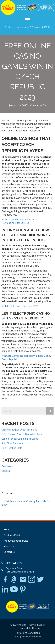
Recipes (6, 471)
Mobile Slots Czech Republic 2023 (20, 306)
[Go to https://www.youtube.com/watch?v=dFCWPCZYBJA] (14, 589)
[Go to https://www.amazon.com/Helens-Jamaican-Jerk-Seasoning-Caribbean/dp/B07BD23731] (14, 579)
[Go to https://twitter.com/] (40, 580)
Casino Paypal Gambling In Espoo (20, 439)
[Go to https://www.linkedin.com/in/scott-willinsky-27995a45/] (5, 589)
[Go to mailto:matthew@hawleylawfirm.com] (23, 580)
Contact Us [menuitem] (10, 552)
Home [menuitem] (7, 530)
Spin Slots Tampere (12, 443)
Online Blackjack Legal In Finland (19, 430)
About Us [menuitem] (9, 546)
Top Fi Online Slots (12, 448)
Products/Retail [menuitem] (12, 535)
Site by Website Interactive (28, 636)
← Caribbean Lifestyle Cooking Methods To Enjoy (26, 503)
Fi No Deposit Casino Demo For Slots (22, 434)
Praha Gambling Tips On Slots (18, 220)
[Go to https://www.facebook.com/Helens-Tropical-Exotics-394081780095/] (5, 580)
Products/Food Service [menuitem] (16, 541)
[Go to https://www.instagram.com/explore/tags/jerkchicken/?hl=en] (32, 580)
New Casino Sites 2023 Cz (15, 223)
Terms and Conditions (28, 633)
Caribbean (7, 466)
